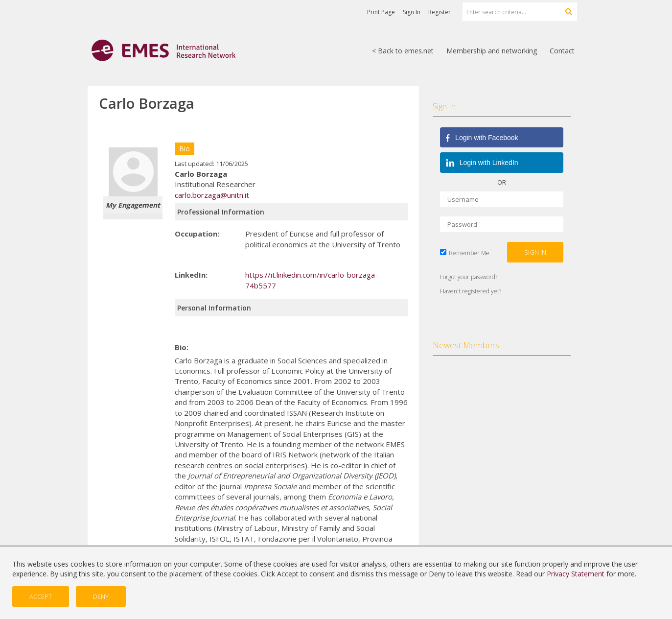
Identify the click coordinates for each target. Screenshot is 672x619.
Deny (101, 596)
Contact (562, 51)
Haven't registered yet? (471, 291)
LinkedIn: (191, 275)
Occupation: (197, 234)
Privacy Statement (576, 574)
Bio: (182, 347)
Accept (41, 596)
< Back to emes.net (403, 51)
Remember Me (469, 253)
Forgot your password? (469, 277)
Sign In (412, 12)
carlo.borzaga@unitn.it (212, 195)
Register (440, 12)
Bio (185, 149)
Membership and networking (492, 51)
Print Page (381, 12)
